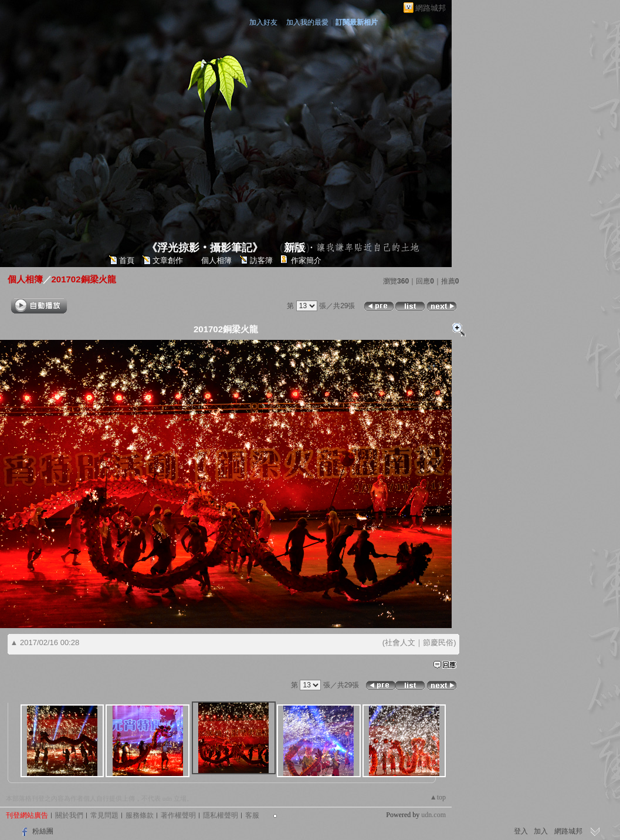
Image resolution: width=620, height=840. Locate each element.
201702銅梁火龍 (84, 279)
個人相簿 (216, 260)
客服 (252, 815)
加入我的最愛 (307, 22)
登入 (521, 831)
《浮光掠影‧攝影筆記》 (205, 248)
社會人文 (400, 642)
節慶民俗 (438, 642)
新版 (294, 248)
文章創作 (168, 260)
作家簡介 (306, 260)
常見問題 (104, 815)
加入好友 (263, 22)
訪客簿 (261, 260)
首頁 (127, 260)
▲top (438, 797)
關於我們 (69, 815)
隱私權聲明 (221, 815)
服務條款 (140, 815)
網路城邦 (431, 8)
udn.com (433, 815)
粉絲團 (43, 831)
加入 (541, 831)
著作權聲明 (178, 815)
